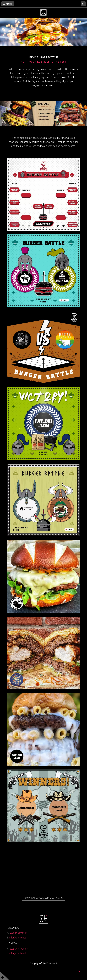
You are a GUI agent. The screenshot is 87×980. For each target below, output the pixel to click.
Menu (7, 4)
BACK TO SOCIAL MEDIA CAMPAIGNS (44, 898)
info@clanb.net (17, 938)
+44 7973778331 (19, 949)
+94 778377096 (19, 934)
